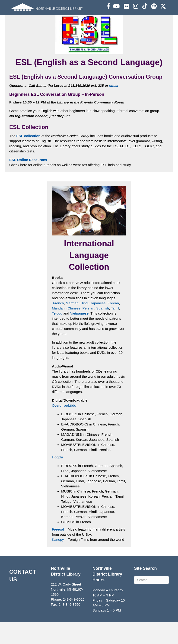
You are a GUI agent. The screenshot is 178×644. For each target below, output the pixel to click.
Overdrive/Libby (64, 428)
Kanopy (58, 561)
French (58, 327)
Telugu (57, 337)
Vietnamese (79, 337)
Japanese (97, 327)
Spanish (102, 332)
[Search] (152, 602)
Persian (88, 332)
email (113, 110)
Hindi (84, 327)
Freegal (58, 551)
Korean (113, 327)
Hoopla (57, 480)
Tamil (114, 332)
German (72, 327)
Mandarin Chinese (66, 332)
